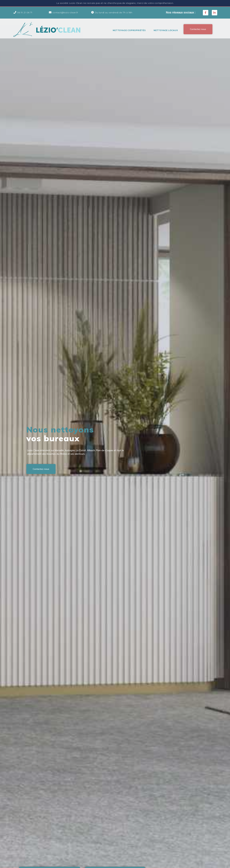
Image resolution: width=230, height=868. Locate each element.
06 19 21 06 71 (25, 12)
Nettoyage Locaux (166, 30)
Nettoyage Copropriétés (129, 30)
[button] (198, 29)
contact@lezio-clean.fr (65, 12)
